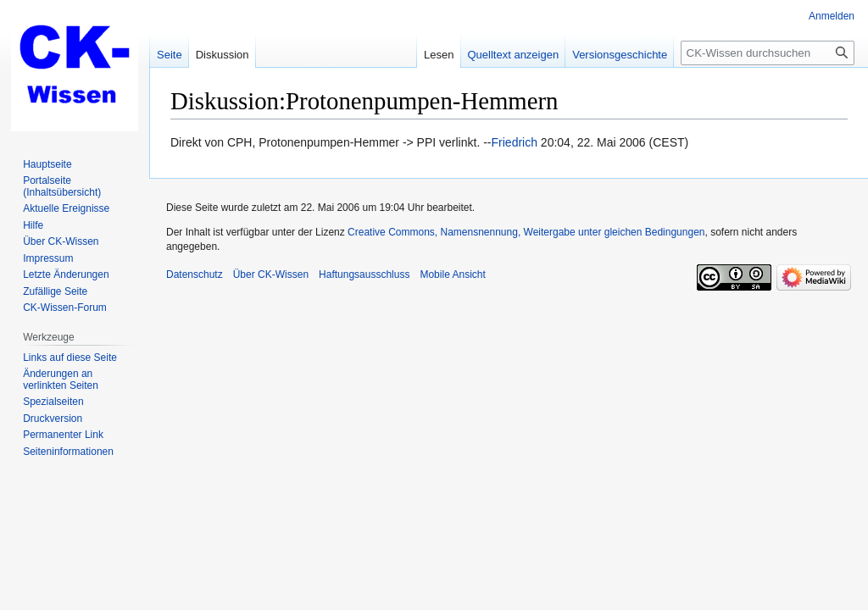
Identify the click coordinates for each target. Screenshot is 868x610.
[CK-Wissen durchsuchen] (768, 53)
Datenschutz (195, 274)
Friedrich (515, 142)
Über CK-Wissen (271, 274)
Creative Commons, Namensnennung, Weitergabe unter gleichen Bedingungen (526, 232)
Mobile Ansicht (452, 274)
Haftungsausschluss (364, 274)
